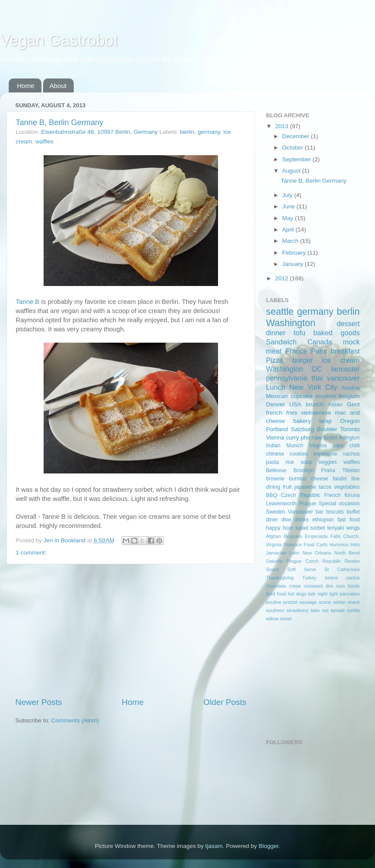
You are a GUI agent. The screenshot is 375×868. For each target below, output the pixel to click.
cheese (319, 479)
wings (353, 528)
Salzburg (302, 429)
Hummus (339, 545)
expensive (325, 454)
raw (317, 437)
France (296, 351)
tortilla (353, 610)
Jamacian (276, 553)
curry (293, 437)
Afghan (273, 536)
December (297, 136)
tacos (325, 487)
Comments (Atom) (75, 720)
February (295, 253)
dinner (276, 333)
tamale (338, 610)
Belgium (349, 396)
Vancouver (300, 512)
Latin (294, 553)
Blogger (269, 846)
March (291, 241)
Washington (291, 323)
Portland (277, 429)
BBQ (272, 495)
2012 (283, 278)
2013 (283, 126)
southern (275, 610)
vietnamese (316, 413)
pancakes (350, 594)
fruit (287, 487)
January (293, 264)
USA (295, 404)
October (293, 148)
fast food (349, 520)
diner (272, 520)
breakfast (345, 351)
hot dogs (297, 594)
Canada (320, 342)
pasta (273, 462)
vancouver (343, 378)
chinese (275, 454)
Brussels (293, 536)
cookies (299, 454)
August (292, 171)
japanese (305, 487)
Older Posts (225, 702)
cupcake (301, 396)
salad (302, 528)
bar (320, 512)
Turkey (309, 578)
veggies (328, 462)
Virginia (318, 446)
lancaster (345, 369)
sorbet (318, 528)
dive (286, 520)
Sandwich (281, 342)
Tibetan (351, 470)
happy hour (280, 528)
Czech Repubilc (300, 495)
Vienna (275, 437)
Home (26, 86)
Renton (352, 561)
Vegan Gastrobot (59, 40)
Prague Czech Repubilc (314, 561)
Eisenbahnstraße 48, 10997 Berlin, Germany (100, 132)
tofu (299, 333)
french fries (282, 413)
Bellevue (276, 470)
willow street (279, 619)
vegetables (347, 487)
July (288, 195)
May (288, 218)
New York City (313, 387)
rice (290, 462)
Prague (308, 504)
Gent (353, 404)
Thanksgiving (280, 578)
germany (209, 132)
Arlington (349, 438)
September (297, 159)
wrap (326, 421)
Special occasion (339, 504)
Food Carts (316, 545)
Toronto (350, 429)
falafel (340, 479)
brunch (315, 404)
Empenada (316, 536)
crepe (295, 586)
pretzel (290, 602)
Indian (273, 446)
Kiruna (352, 495)
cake (338, 446)
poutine (274, 602)
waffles (44, 141)
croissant (313, 586)
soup (306, 462)
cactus (353, 578)
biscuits (335, 512)
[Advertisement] (131, 630)
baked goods (337, 333)
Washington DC (294, 369)
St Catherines (342, 569)
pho (306, 437)
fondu (354, 586)
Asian (335, 404)
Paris (319, 351)
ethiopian (323, 520)
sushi (331, 437)
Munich (295, 446)
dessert (348, 323)
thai (317, 378)
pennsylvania (287, 378)
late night (318, 594)
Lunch (276, 387)
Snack (273, 569)
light (334, 594)
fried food (276, 594)
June (289, 206)
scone (325, 602)
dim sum (336, 586)
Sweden (276, 512)
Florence (293, 545)
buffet (353, 512)
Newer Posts (39, 702)
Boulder (327, 429)
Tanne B (27, 302)
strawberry (297, 610)
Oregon (350, 421)
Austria (351, 388)
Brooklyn (304, 470)
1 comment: (31, 553)
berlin (187, 132)
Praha (328, 470)
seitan (339, 602)
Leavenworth (281, 504)
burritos (298, 479)
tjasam (214, 846)
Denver (276, 404)
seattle (280, 311)
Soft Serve (302, 569)
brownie (275, 479)
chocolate (276, 586)
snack (354, 602)
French (332, 495)
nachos (351, 454)
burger (303, 360)
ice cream (341, 360)
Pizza (275, 360)
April (289, 230)
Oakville (274, 561)
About (58, 86)
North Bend (347, 553)
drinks (302, 520)
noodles (326, 396)
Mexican (277, 396)
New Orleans (317, 553)
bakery (302, 421)
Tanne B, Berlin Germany (60, 123)
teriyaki (335, 528)
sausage (308, 602)
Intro (355, 545)
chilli (355, 446)
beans (331, 578)
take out (320, 610)
